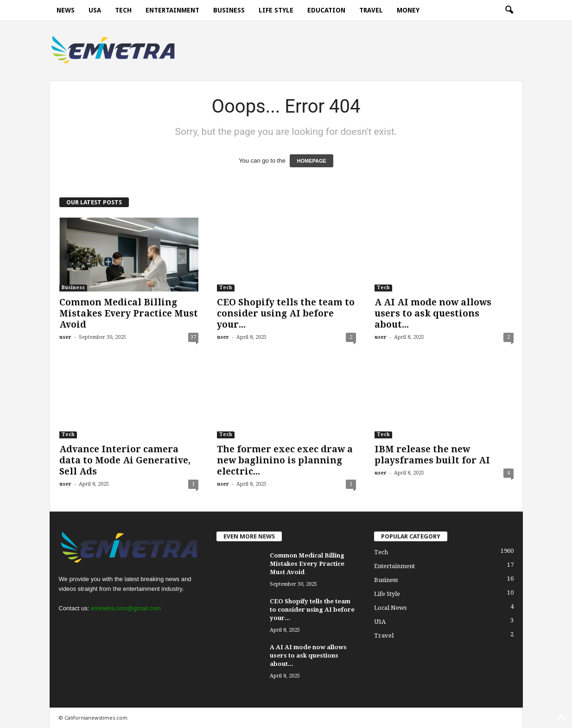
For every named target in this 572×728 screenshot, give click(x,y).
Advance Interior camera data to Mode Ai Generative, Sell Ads (125, 460)
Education (326, 10)
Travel (371, 10)
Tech (123, 10)
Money (408, 10)
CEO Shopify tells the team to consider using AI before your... (286, 313)
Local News (390, 608)
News (66, 10)
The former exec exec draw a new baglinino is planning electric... (285, 460)
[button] (509, 10)
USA (95, 10)
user (65, 337)
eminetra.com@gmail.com (126, 608)
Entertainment (172, 10)
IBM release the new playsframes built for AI (432, 455)
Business (229, 10)
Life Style (276, 10)
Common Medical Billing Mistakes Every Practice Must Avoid (129, 313)
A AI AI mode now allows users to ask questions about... (433, 313)
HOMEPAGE (311, 161)
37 (193, 337)
